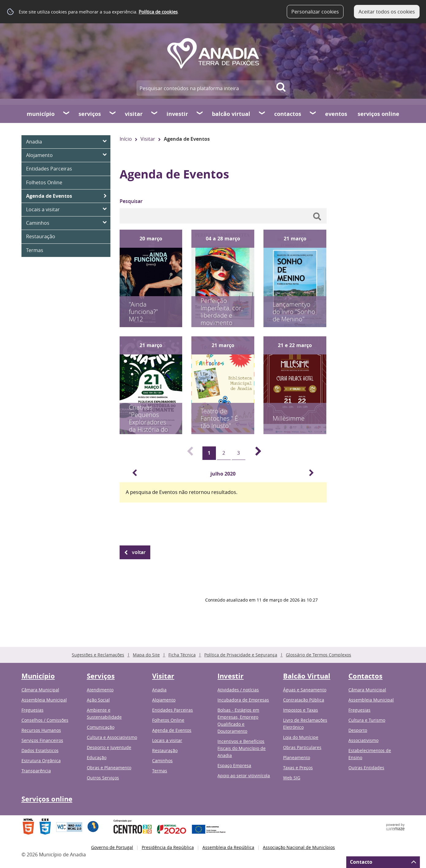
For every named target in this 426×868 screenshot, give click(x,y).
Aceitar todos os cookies (387, 12)
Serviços (90, 114)
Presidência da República (168, 847)
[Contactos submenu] (313, 114)
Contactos (288, 114)
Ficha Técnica (182, 655)
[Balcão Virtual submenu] (262, 114)
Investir (177, 114)
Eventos (336, 114)
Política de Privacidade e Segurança (241, 655)
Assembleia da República (228, 847)
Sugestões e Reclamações (98, 655)
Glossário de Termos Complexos (319, 655)
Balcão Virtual (231, 114)
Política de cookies (158, 12)
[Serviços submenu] (113, 114)
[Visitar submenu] (155, 114)
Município (41, 114)
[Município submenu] (67, 114)
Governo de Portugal (112, 847)
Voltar (139, 552)
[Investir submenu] (200, 114)
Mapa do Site (146, 655)
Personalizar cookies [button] (315, 12)
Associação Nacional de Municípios (299, 847)
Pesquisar (131, 201)
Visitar (134, 114)
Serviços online (378, 114)
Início (126, 139)
